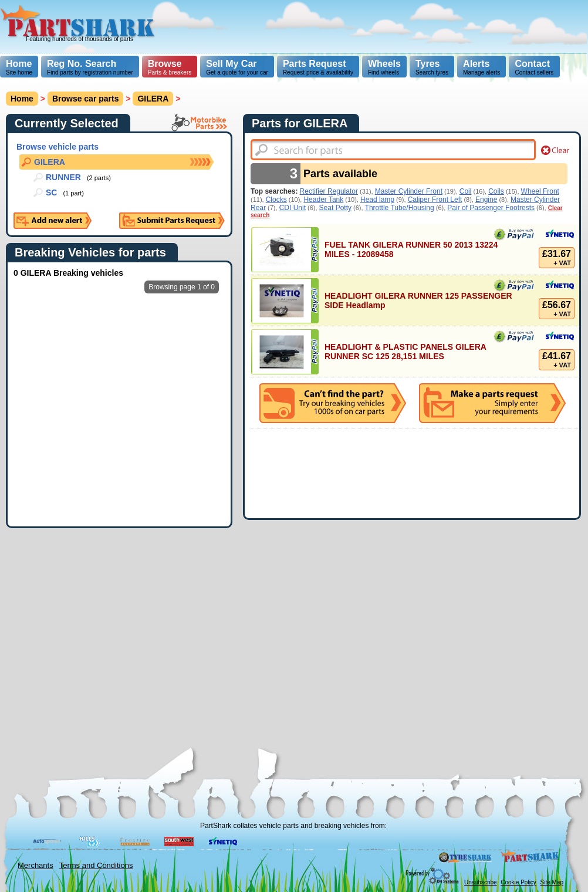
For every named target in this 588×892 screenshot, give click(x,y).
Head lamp (377, 200)
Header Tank (323, 200)
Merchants (36, 865)
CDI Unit (293, 208)
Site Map (552, 882)
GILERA (153, 99)
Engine (486, 200)
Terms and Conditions (96, 865)
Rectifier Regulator (329, 191)
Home (19, 64)
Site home (19, 67)
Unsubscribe (481, 882)
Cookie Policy (518, 882)
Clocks (276, 200)
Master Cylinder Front (409, 191)
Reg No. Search (82, 64)
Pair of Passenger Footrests (491, 208)
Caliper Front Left (435, 200)
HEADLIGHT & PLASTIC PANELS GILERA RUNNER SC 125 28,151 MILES (405, 352)
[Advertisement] (359, 82)
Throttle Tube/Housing (400, 208)
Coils (496, 191)
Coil (466, 191)
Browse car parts (86, 99)
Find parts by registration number (90, 67)
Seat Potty (335, 208)
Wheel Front (540, 191)
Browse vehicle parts (58, 147)
